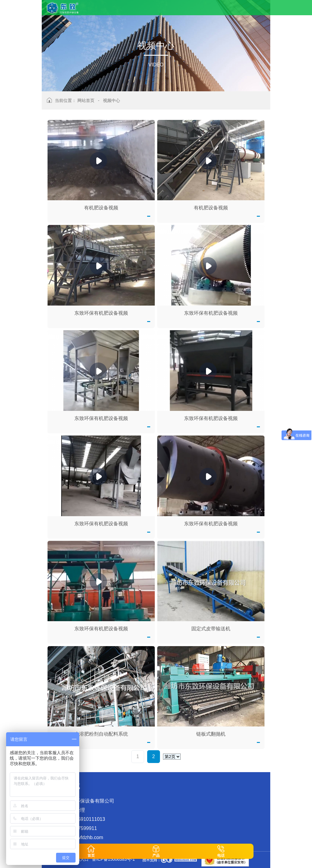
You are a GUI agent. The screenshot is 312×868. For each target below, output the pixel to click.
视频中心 (112, 100)
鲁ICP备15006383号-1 (113, 859)
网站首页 (86, 100)
